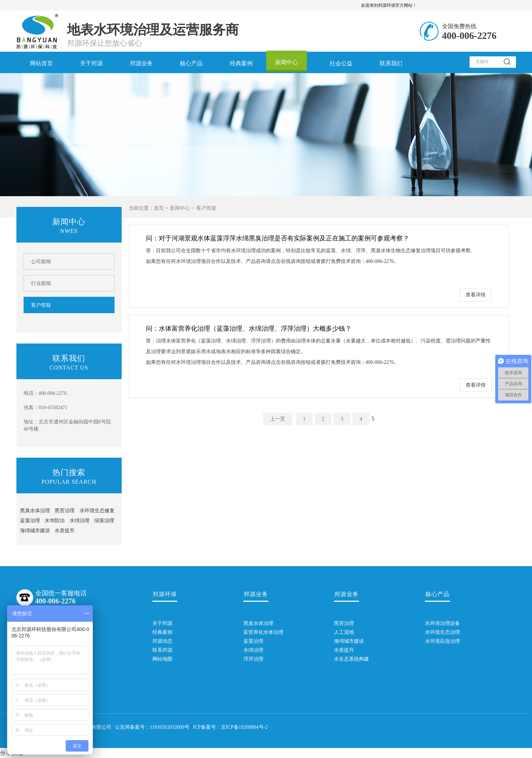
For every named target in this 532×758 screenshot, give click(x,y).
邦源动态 (162, 641)
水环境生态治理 (437, 632)
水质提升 (65, 531)
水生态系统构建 (346, 659)
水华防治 (55, 521)
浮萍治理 (253, 659)
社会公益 (341, 63)
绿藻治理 (104, 521)
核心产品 (191, 63)
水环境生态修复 (97, 511)
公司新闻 (41, 262)
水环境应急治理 (437, 641)
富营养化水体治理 (256, 632)
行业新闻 (41, 283)
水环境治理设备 (437, 623)
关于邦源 (91, 63)
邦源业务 (141, 63)
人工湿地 (344, 632)
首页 (159, 208)
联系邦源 (162, 650)
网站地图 (162, 659)
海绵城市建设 (35, 531)
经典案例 (241, 63)
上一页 (278, 419)
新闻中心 (287, 62)
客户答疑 (41, 305)
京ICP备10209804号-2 (244, 727)
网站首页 (41, 63)
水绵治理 (80, 521)
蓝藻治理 (30, 521)
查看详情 (476, 295)
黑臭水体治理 (35, 511)
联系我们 (391, 63)
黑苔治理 (65, 511)
